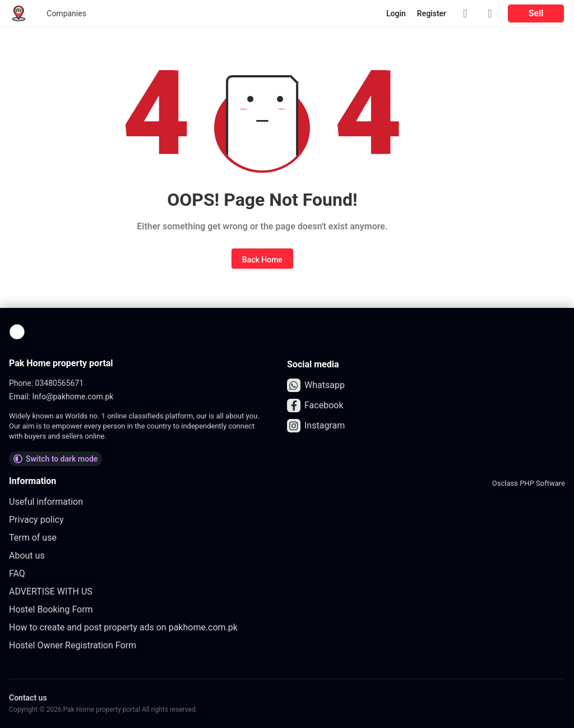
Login (396, 13)
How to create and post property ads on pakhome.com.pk (123, 627)
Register (432, 13)
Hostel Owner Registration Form (73, 645)
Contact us (28, 698)
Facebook (315, 406)
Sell (536, 13)
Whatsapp (316, 385)
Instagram (316, 426)
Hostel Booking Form (51, 609)
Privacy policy (36, 520)
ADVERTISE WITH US (51, 591)
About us (27, 556)
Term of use (33, 538)
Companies (66, 13)
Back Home (262, 260)
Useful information (46, 502)
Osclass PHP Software (529, 483)
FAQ (17, 573)
